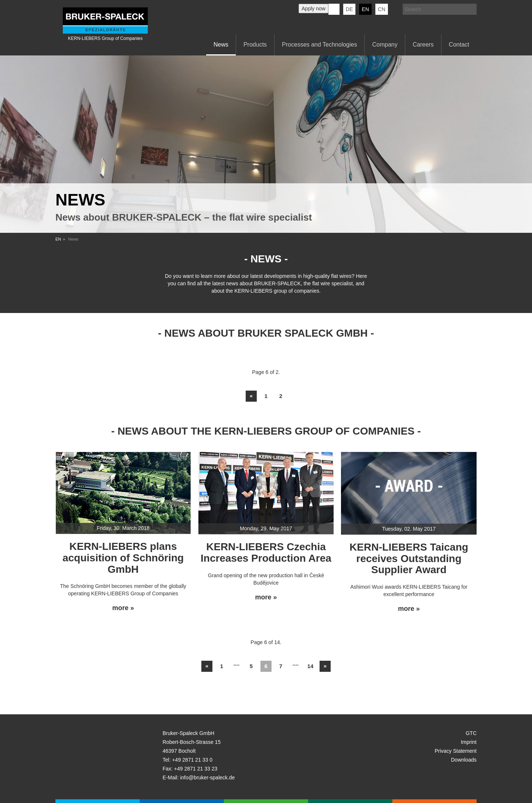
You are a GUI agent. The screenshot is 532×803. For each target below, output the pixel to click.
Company (385, 45)
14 (311, 666)
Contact (459, 45)
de (349, 9)
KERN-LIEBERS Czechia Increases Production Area (266, 552)
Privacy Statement (456, 751)
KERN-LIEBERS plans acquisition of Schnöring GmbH (123, 558)
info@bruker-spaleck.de (207, 778)
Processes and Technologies (319, 45)
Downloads (464, 760)
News (221, 45)
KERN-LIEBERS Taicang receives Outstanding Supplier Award (409, 559)
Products (255, 45)
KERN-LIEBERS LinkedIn (334, 9)
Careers (423, 45)
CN (382, 9)
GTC (471, 733)
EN (58, 239)
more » (123, 608)
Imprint (469, 742)
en (365, 9)
